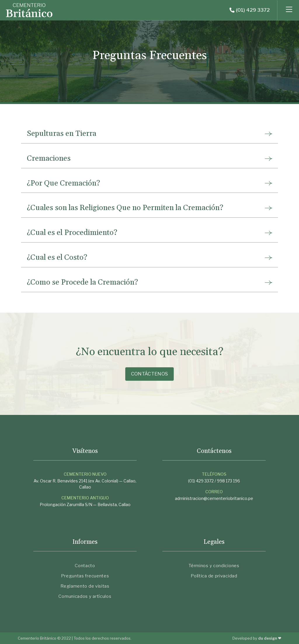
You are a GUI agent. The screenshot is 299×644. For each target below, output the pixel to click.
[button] (250, 10)
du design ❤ (270, 638)
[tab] (149, 134)
